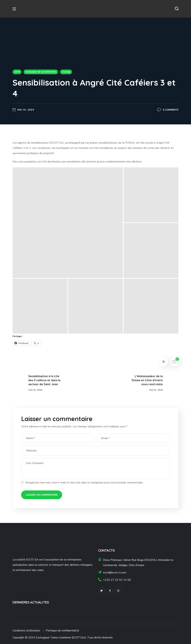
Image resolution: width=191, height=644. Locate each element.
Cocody (66, 72)
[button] (177, 9)
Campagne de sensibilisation (41, 72)
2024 (17, 72)
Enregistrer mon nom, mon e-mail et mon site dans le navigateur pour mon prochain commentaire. (84, 483)
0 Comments (171, 110)
